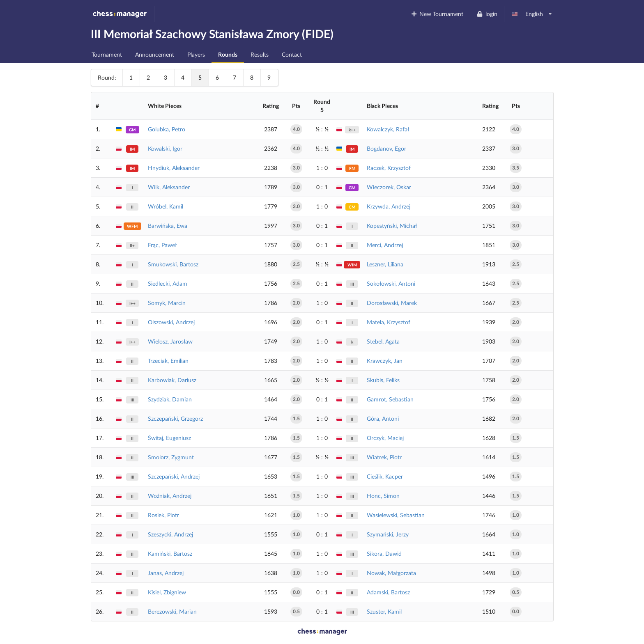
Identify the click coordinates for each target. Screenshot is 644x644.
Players (196, 54)
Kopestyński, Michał (392, 226)
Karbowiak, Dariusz (172, 380)
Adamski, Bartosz (388, 592)
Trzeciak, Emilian (168, 361)
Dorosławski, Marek (392, 303)
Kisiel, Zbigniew (167, 592)
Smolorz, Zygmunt (171, 457)
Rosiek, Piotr (163, 515)
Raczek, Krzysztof (389, 168)
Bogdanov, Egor (386, 148)
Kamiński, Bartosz (170, 553)
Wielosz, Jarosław (170, 341)
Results (260, 54)
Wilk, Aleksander (169, 187)
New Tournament (437, 14)
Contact (292, 54)
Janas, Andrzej (166, 573)
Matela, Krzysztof (389, 322)
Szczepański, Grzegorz (175, 418)
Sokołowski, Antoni (391, 283)
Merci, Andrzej (385, 245)
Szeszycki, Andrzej (170, 534)
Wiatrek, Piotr (384, 457)
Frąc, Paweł (162, 245)
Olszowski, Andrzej (171, 322)
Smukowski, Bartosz (173, 264)
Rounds (228, 54)
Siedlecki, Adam (168, 283)
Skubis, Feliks (383, 380)
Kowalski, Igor (165, 148)
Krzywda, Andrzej (389, 206)
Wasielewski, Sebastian (396, 515)
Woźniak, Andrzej (170, 496)
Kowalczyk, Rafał (388, 129)
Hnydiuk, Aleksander (174, 168)
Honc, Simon (383, 496)
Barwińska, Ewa (168, 226)
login (487, 14)
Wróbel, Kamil (166, 206)
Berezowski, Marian (172, 611)
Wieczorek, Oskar (389, 187)
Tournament (107, 54)
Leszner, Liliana (385, 264)
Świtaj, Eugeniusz (169, 438)
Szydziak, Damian (170, 399)
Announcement (155, 54)
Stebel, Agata (383, 341)
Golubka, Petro (167, 129)
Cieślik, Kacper (385, 476)
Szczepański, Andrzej (174, 476)
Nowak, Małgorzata (391, 573)
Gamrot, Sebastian (390, 399)
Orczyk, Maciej (385, 438)
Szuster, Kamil (384, 611)
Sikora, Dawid (384, 553)
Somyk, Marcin (167, 303)
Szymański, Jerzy (388, 534)
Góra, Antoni (383, 418)
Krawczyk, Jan (385, 361)
